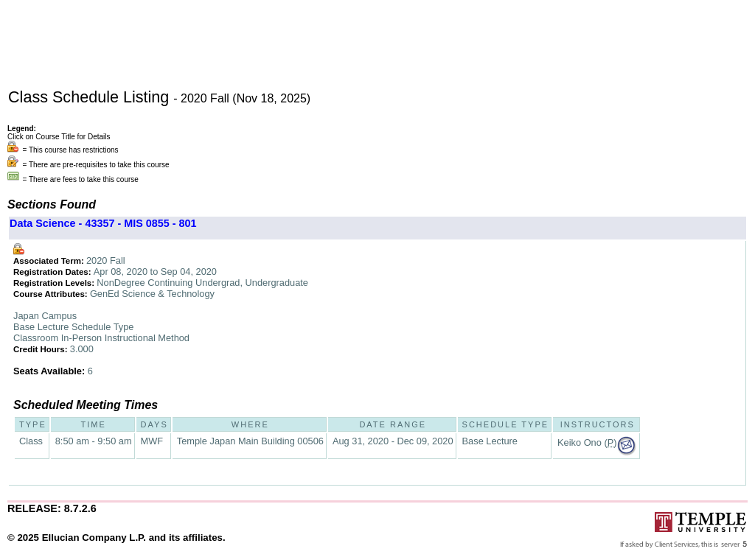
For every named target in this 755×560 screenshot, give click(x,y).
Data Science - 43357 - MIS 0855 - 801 (103, 223)
